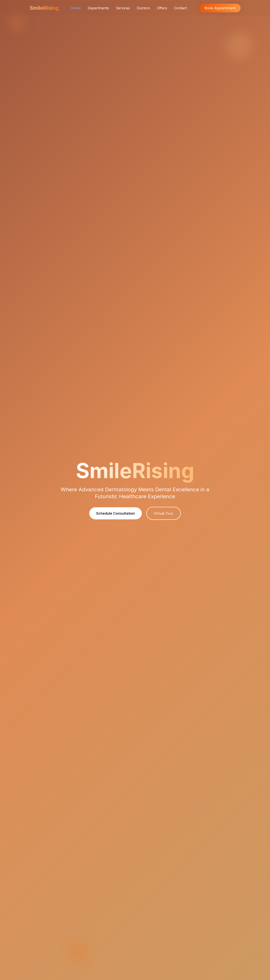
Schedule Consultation (116, 513)
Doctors (143, 8)
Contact (180, 8)
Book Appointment (220, 8)
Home (76, 8)
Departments (98, 8)
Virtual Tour (164, 513)
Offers (162, 8)
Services (123, 8)
